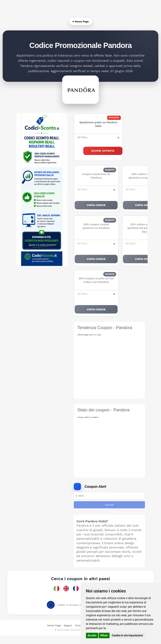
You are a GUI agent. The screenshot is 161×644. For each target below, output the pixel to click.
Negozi (68, 634)
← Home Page (81, 21)
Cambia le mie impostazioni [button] (127, 635)
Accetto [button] (92, 635)
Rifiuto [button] (104, 635)
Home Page (54, 634)
